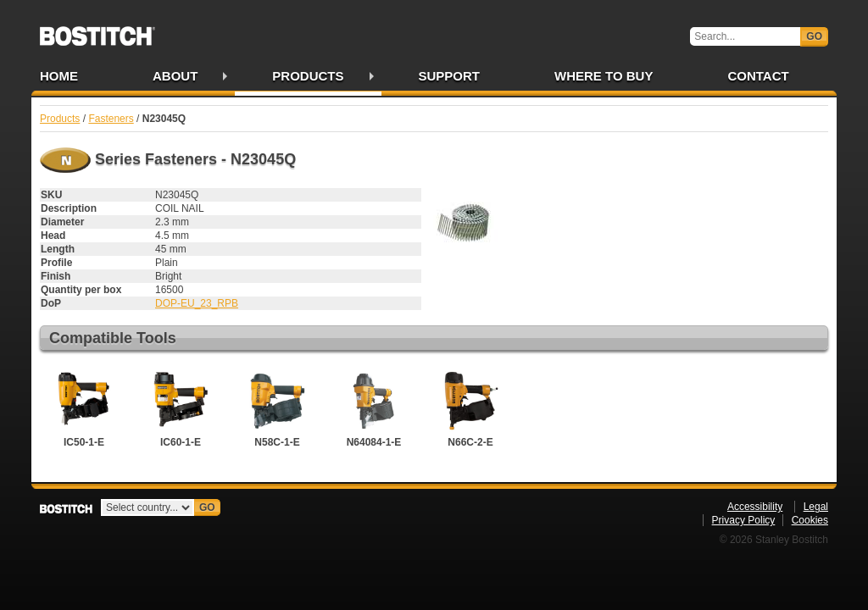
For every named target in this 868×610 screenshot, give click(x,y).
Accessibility (755, 507)
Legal (816, 507)
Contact (758, 76)
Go (814, 36)
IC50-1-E (84, 408)
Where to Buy (604, 76)
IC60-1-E (181, 408)
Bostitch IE (97, 30)
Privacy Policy (744, 520)
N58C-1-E (277, 408)
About (175, 76)
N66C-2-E (470, 408)
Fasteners (111, 119)
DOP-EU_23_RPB (197, 303)
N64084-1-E (374, 408)
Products (308, 76)
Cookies (810, 520)
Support (450, 76)
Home (59, 76)
